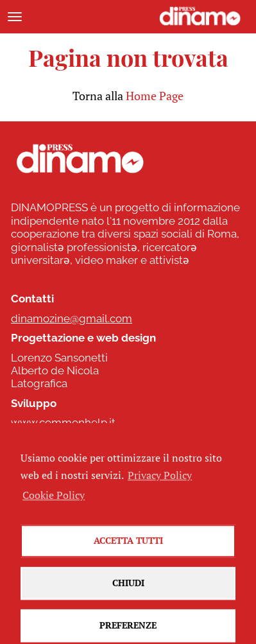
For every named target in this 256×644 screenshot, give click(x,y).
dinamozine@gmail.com (72, 318)
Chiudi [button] (128, 598)
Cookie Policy (54, 510)
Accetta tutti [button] (128, 556)
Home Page (155, 96)
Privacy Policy (160, 491)
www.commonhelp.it (63, 422)
